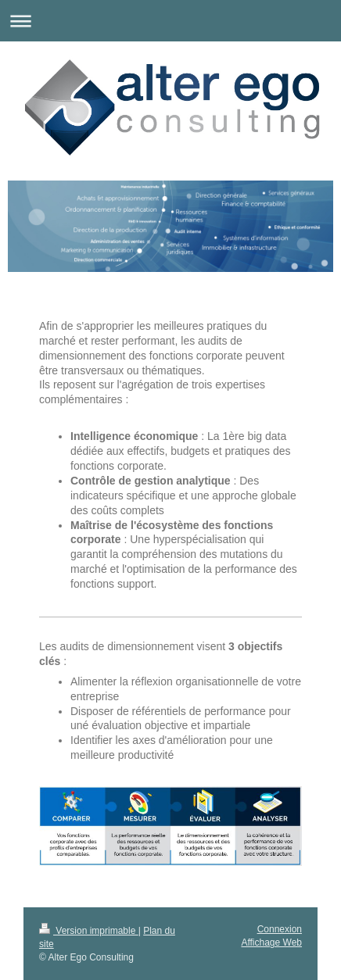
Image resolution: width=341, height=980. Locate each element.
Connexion (280, 929)
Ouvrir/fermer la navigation (170, 21)
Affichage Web (271, 942)
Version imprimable (89, 931)
